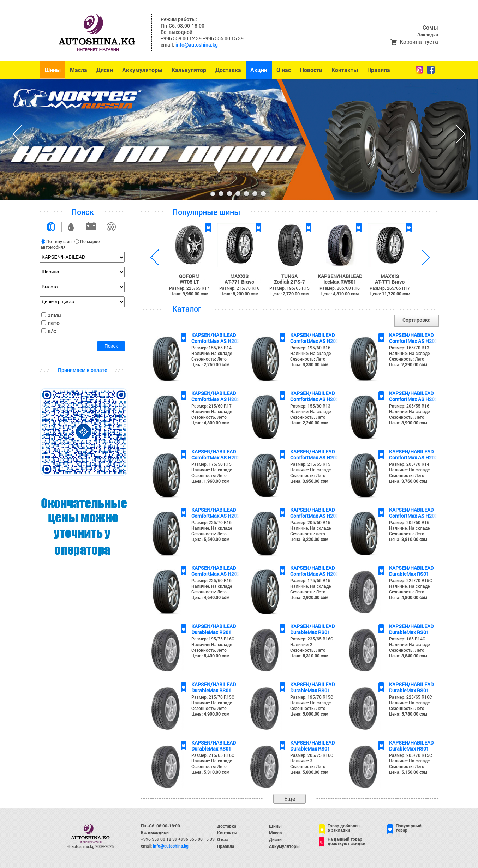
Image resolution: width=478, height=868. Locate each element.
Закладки (428, 35)
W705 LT (189, 282)
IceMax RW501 (340, 282)
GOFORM (189, 276)
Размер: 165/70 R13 (409, 348)
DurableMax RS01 (409, 574)
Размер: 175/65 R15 (310, 580)
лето (54, 323)
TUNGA (289, 276)
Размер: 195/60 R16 (310, 348)
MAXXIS (239, 276)
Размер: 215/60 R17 (211, 406)
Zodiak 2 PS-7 (289, 282)
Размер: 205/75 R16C (312, 755)
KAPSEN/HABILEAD (340, 276)
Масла (79, 70)
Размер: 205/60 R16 (409, 522)
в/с (52, 331)
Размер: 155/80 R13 (310, 406)
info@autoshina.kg (197, 45)
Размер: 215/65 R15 (310, 464)
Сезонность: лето (308, 534)
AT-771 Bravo (239, 282)
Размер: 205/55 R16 (409, 406)
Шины (53, 70)
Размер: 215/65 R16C (213, 755)
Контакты (345, 70)
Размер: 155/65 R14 (211, 348)
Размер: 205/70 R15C (411, 755)
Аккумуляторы (142, 70)
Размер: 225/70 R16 (211, 522)
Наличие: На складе (212, 353)
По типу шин (59, 241)
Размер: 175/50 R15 (211, 464)
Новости (311, 70)
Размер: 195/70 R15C (312, 697)
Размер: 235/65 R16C (312, 639)
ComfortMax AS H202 (216, 341)
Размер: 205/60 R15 (310, 522)
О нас (284, 70)
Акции (259, 70)
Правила (379, 70)
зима (54, 315)
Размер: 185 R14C (407, 639)
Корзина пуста (419, 41)
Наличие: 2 (301, 644)
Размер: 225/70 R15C (411, 580)
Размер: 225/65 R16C (411, 697)
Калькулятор (189, 70)
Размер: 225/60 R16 (211, 580)
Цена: (210, 364)
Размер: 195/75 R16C (213, 639)
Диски (105, 70)
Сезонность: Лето (209, 359)
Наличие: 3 (301, 761)
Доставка (228, 70)
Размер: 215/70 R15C (213, 697)
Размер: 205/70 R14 (409, 464)
